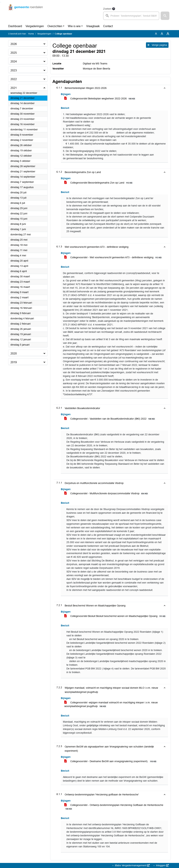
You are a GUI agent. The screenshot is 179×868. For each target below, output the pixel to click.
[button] (165, 16)
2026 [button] (14, 44)
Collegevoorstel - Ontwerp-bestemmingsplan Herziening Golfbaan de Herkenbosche (114, 807)
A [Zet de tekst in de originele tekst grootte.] (156, 34)
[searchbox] (131, 16)
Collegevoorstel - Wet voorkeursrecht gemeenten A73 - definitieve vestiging (114, 257)
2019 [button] (14, 362)
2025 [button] (14, 53)
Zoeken (107, 9)
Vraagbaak (93, 26)
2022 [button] (14, 79)
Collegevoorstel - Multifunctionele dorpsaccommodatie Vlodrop (107, 493)
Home (31, 34)
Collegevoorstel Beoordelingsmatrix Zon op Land (99, 183)
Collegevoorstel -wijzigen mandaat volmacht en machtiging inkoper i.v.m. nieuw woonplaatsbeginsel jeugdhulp (111, 704)
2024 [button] (14, 62)
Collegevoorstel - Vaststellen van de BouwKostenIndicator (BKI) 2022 (110, 419)
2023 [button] (14, 70)
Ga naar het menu (1, 2)
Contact (108, 26)
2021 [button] (14, 88)
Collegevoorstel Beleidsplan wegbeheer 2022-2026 (100, 99)
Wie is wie (74, 26)
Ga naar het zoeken (0, 2)
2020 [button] (14, 354)
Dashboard (15, 26)
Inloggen (162, 865)
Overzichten (55, 26)
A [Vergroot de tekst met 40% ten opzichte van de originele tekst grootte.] (168, 34)
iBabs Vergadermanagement (132, 865)
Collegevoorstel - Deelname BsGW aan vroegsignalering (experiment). (111, 761)
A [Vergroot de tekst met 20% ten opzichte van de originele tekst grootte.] (162, 34)
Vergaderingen (35, 26)
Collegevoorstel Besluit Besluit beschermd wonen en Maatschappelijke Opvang (115, 616)
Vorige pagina (157, 45)
